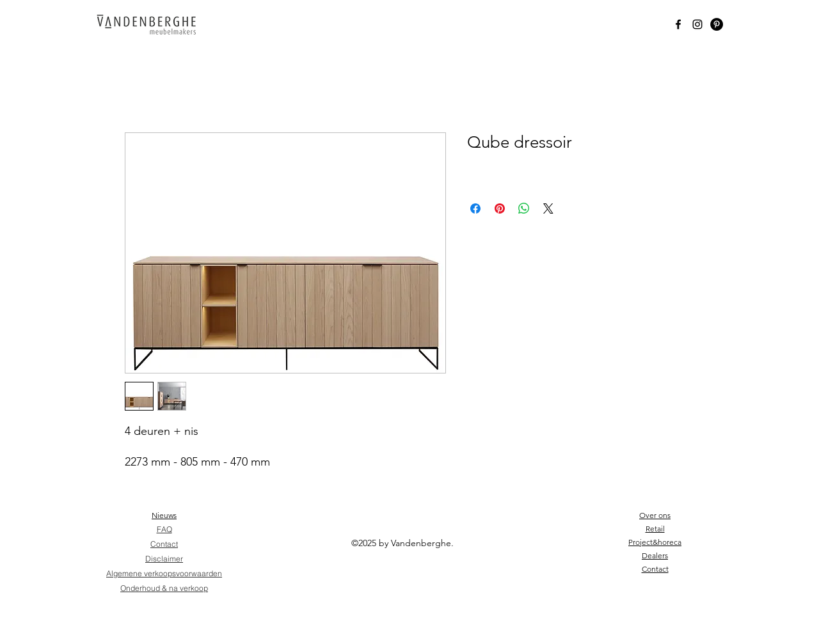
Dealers (655, 555)
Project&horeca (655, 542)
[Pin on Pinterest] (500, 208)
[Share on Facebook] (475, 208)
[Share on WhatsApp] (524, 208)
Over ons (655, 515)
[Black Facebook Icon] (678, 24)
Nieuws (164, 515)
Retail (655, 529)
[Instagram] (697, 24)
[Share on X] (548, 208)
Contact (655, 569)
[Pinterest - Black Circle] (717, 24)
